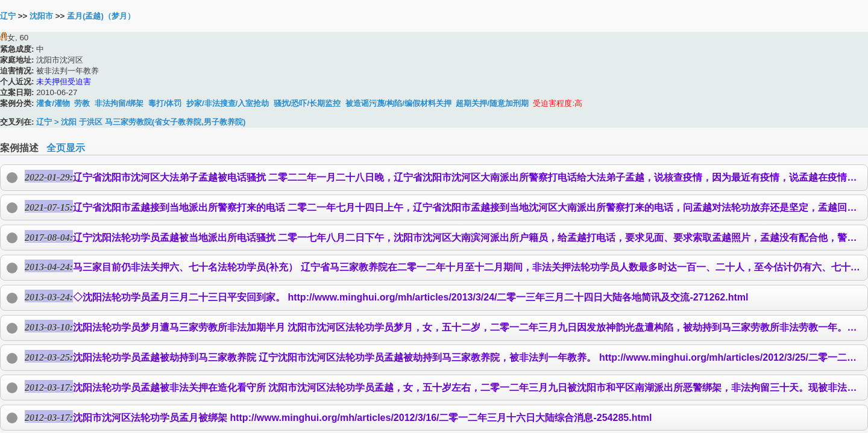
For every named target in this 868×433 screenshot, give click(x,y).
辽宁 (8, 16)
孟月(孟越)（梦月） (101, 16)
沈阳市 (41, 16)
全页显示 (66, 148)
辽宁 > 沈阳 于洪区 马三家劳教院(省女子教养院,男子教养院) (141, 122)
